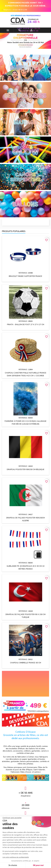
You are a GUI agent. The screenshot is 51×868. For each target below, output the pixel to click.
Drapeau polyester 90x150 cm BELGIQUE (26, 469)
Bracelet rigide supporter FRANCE (25, 276)
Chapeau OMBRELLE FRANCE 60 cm (26, 663)
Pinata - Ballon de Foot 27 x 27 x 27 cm (26, 325)
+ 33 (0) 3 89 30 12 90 (19, 10)
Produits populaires (14, 231)
